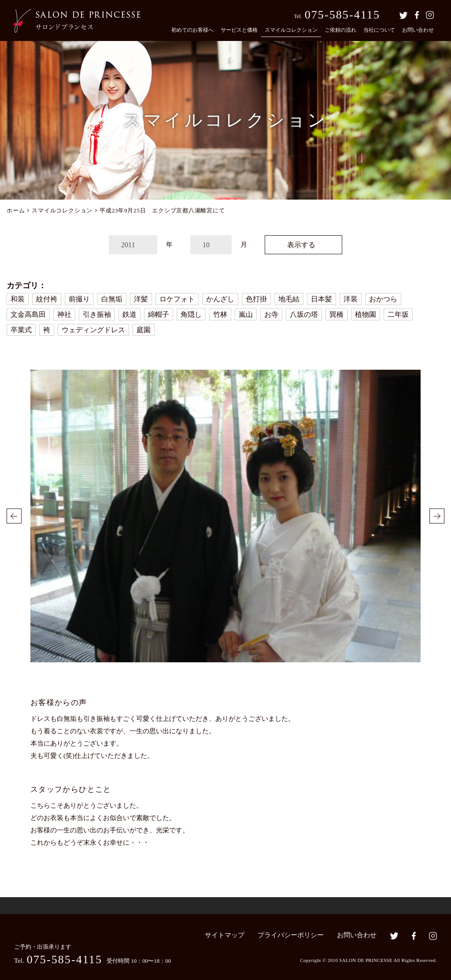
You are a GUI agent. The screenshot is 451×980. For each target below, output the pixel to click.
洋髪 (141, 299)
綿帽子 (159, 314)
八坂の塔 (304, 314)
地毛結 (289, 299)
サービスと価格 (239, 30)
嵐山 (246, 314)
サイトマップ (225, 935)
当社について (379, 30)
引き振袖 (97, 314)
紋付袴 (47, 299)
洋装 (351, 299)
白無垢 (112, 299)
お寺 (271, 314)
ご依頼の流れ (340, 30)
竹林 (220, 314)
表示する (301, 245)
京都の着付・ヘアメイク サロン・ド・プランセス (77, 21)
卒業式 (21, 330)
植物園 (366, 314)
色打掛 (256, 299)
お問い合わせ (418, 30)
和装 (18, 299)
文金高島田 (28, 314)
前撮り (79, 299)
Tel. (337, 15)
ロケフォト (177, 299)
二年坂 (398, 314)
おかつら (383, 299)
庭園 (144, 330)
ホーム (16, 210)
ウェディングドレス (93, 330)
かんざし (220, 299)
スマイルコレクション (291, 30)
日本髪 (322, 299)
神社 (64, 314)
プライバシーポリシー (291, 935)
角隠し (191, 314)
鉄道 (129, 314)
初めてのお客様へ (192, 30)
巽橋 (336, 314)
